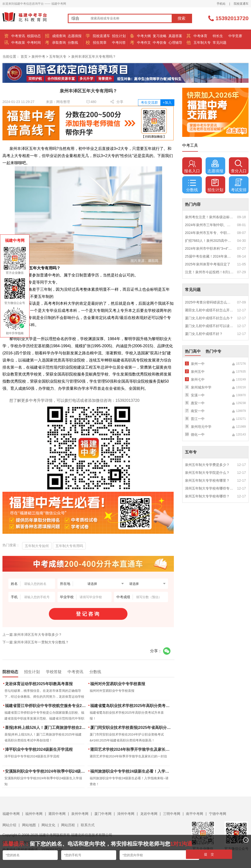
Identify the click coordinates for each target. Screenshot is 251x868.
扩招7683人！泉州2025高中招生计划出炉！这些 (209, 241)
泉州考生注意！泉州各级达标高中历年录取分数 (209, 217)
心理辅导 (175, 43)
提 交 (209, 854)
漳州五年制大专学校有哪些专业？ (209, 488)
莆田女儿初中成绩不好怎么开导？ (209, 310)
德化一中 (198, 434)
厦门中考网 (103, 814)
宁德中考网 (218, 814)
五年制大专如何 (37, 546)
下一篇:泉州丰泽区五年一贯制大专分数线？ (36, 642)
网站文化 (48, 825)
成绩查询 (59, 36)
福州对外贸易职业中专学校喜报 (118, 684)
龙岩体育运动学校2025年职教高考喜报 (39, 684)
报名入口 (192, 166)
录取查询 (59, 43)
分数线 (73, 43)
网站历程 (68, 825)
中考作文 (144, 43)
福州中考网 (34, 814)
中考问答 (119, 43)
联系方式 (88, 825)
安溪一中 (198, 395)
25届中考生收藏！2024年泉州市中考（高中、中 (209, 256)
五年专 (191, 452)
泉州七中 (198, 379)
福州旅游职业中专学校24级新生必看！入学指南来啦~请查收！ (131, 771)
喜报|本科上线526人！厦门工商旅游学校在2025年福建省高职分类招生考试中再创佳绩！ (46, 728)
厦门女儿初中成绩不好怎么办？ (209, 318)
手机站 (221, 4)
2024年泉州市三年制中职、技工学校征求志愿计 (209, 225)
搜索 (181, 18)
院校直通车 (241, 4)
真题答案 (175, 36)
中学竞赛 (235, 36)
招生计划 (119, 36)
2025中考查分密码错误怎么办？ (209, 302)
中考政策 (18, 43)
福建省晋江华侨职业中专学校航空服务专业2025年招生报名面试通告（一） (46, 706)
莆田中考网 (57, 814)
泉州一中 (198, 364)
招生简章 (100, 43)
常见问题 (220, 43)
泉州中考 (38, 57)
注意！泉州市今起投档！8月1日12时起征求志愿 (209, 272)
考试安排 (239, 185)
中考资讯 (18, 36)
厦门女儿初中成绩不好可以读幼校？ (209, 326)
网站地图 (29, 825)
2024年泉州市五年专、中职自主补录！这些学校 (209, 233)
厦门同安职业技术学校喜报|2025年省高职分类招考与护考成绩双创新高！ (131, 728)
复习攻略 (160, 36)
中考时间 (34, 43)
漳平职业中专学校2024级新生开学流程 (39, 749)
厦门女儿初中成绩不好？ (204, 334)
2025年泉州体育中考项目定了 (208, 264)
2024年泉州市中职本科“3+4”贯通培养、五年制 (209, 248)
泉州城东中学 (201, 387)
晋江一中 (198, 419)
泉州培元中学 (201, 427)
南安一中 (198, 411)
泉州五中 (198, 372)
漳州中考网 (126, 814)
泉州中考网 (80, 814)
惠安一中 (198, 403)
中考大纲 (144, 36)
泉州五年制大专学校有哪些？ (207, 496)
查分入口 (239, 166)
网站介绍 (9, 825)
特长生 (218, 36)
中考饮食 (160, 43)
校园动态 (34, 36)
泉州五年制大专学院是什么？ (207, 473)
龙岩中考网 (149, 814)
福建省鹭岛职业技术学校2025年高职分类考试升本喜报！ (131, 706)
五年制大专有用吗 (69, 546)
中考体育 (200, 36)
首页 (24, 57)
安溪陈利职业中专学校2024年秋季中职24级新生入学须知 (46, 771)
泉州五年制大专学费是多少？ (207, 465)
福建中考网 (11, 814)
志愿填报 (75, 36)
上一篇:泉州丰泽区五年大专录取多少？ (32, 635)
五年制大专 (202, 43)
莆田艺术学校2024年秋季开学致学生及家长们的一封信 (131, 749)
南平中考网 (195, 814)
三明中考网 (172, 814)
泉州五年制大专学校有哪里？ (207, 480)
